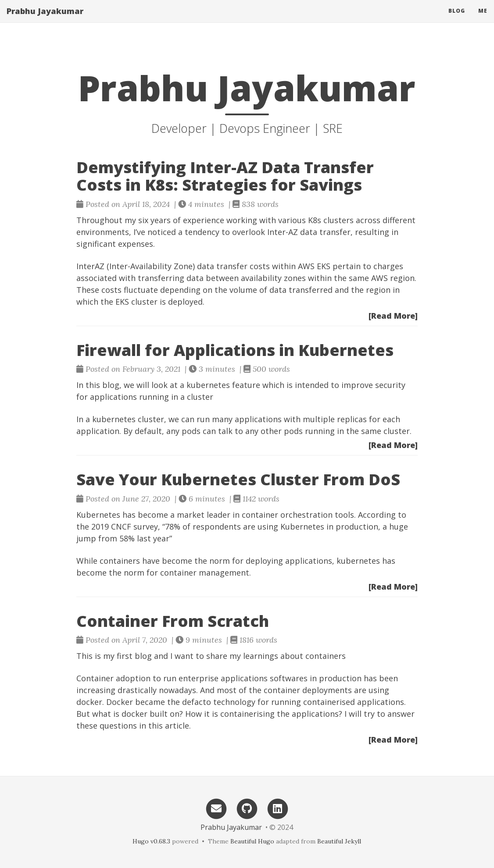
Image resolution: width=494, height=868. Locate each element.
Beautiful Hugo (252, 841)
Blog (457, 20)
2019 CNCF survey (125, 526)
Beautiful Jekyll (339, 841)
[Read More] (393, 316)
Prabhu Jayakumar (45, 20)
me (483, 20)
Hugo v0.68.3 (151, 841)
